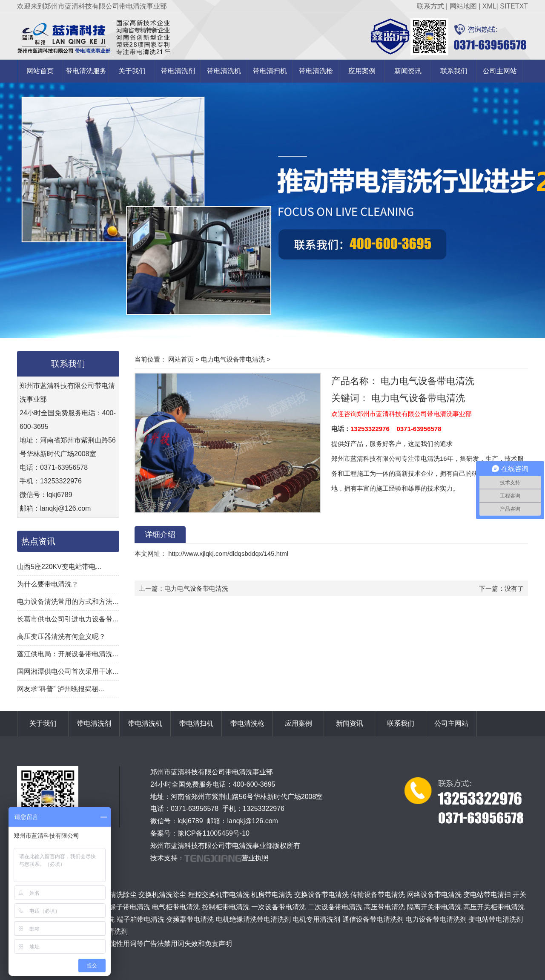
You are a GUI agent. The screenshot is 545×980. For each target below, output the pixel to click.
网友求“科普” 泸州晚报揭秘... (60, 689)
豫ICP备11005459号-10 (214, 833)
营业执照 (255, 858)
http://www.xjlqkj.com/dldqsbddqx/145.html (227, 553)
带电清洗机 (224, 71)
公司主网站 (500, 71)
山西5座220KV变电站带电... (59, 567)
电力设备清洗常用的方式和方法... (67, 602)
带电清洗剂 (178, 71)
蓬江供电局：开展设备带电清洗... (67, 654)
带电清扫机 (270, 71)
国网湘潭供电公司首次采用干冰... (67, 671)
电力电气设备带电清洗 (233, 359)
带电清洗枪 (316, 71)
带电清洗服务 (86, 71)
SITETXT (514, 6)
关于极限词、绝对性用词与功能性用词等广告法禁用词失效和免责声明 (126, 944)
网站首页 (40, 71)
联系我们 (454, 71)
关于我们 (132, 71)
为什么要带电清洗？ (48, 584)
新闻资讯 (408, 71)
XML (489, 6)
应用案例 (362, 71)
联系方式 (430, 6)
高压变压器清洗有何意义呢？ (61, 637)
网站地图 (463, 6)
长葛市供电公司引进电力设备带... (67, 619)
